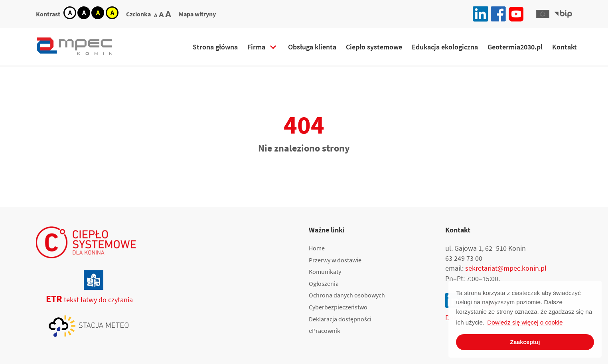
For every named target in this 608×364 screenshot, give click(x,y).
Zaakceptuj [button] (525, 342)
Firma (256, 47)
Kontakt (565, 47)
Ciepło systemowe (374, 47)
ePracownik (325, 331)
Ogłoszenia (324, 283)
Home (317, 248)
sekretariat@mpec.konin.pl (506, 268)
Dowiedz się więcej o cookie (525, 322)
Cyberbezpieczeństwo (338, 307)
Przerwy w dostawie (335, 260)
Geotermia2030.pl (515, 47)
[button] (543, 14)
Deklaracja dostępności (340, 319)
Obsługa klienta (312, 47)
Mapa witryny (197, 14)
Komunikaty (325, 272)
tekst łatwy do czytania (84, 300)
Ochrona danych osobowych (347, 295)
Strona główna (215, 47)
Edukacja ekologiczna (445, 47)
